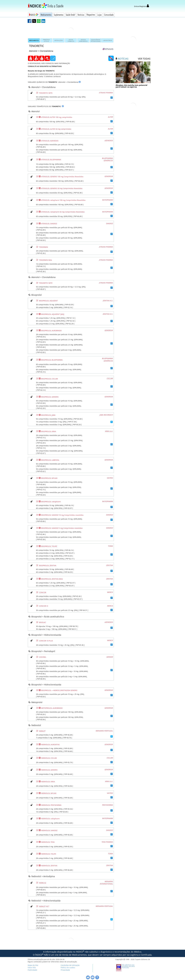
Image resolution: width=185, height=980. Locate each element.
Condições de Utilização (70, 965)
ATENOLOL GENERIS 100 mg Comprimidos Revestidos (62, 177)
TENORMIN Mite (46, 260)
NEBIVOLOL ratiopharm (50, 819)
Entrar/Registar (142, 6)
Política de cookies (68, 968)
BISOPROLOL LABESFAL (50, 460)
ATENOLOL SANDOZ (49, 224)
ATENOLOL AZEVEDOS (50, 141)
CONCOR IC (44, 606)
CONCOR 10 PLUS (46, 641)
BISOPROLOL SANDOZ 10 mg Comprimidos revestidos (62, 515)
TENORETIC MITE (46, 93)
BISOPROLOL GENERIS (50, 397)
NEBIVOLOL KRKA (48, 782)
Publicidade (32, 970)
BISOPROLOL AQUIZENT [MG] (53, 314)
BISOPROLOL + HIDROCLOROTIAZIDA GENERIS (59, 690)
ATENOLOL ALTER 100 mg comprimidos (57, 117)
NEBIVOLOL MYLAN (49, 793)
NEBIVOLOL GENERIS (49, 770)
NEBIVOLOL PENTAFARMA (51, 805)
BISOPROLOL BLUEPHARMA (52, 360)
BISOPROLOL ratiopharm (51, 502)
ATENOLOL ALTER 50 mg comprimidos (56, 129)
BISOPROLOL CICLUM (50, 379)
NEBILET (42, 731)
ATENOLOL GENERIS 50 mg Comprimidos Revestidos (62, 188)
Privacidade (65, 970)
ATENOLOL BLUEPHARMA (51, 160)
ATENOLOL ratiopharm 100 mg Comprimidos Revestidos (63, 200)
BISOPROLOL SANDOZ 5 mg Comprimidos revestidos (62, 528)
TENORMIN (44, 247)
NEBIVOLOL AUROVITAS (50, 744)
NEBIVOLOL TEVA (48, 842)
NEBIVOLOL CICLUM (49, 758)
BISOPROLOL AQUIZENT (48, 301)
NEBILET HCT (44, 906)
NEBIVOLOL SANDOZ (49, 830)
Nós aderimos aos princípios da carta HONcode (128, 966)
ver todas (144, 59)
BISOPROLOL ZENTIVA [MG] (52, 579)
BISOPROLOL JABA (48, 415)
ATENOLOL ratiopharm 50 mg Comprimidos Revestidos (63, 212)
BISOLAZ (42, 622)
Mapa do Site (33, 965)
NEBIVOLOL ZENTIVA (49, 866)
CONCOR (43, 592)
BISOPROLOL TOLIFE (49, 546)
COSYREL (43, 657)
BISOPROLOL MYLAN (49, 478)
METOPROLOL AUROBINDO (52, 708)
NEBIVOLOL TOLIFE (49, 854)
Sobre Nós (32, 968)
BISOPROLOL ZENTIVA (48, 565)
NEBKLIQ (43, 883)
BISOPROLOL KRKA (49, 431)
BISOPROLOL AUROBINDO (51, 330)
